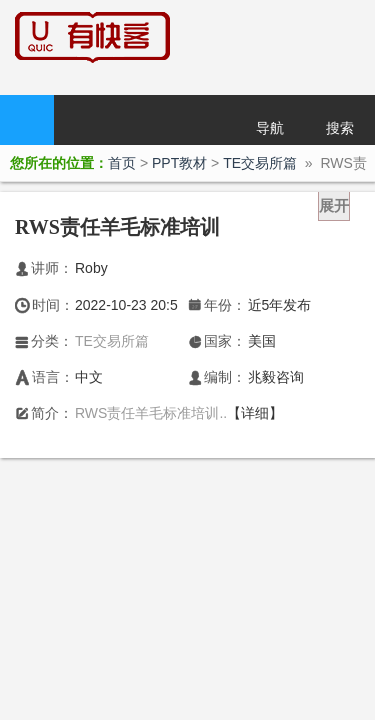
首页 (27, 120)
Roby (91, 268)
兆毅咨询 (276, 377)
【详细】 (255, 413)
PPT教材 (179, 163)
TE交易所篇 (260, 163)
